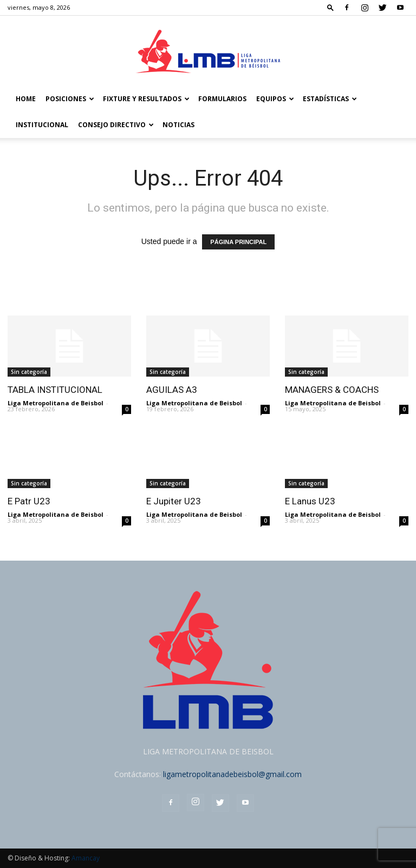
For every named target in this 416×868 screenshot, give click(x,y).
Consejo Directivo (116, 125)
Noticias (178, 125)
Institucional (42, 125)
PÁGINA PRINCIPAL (238, 242)
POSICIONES (70, 99)
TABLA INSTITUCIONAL (55, 390)
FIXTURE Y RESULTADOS (146, 99)
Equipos (275, 99)
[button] (330, 7)
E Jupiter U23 (174, 501)
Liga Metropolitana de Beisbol (56, 403)
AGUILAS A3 (172, 390)
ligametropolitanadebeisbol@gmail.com (232, 774)
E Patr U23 (29, 501)
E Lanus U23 (310, 501)
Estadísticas (330, 99)
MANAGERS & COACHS (332, 390)
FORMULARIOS (222, 99)
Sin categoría (29, 372)
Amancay (86, 858)
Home (26, 99)
